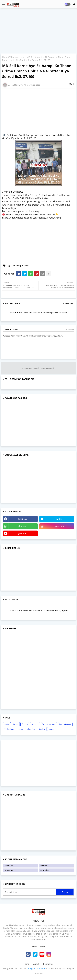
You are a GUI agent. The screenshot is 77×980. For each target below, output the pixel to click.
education (31, 729)
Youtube (45, 870)
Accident (35, 724)
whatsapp (22, 526)
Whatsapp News (17, 57)
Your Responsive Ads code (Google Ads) (38, 368)
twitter (59, 519)
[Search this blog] (30, 892)
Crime (16, 724)
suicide (52, 729)
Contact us (48, 964)
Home (5, 57)
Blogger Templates (37, 969)
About (36, 964)
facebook (22, 519)
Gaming (42, 729)
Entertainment (65, 724)
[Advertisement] (38, 31)
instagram (59, 526)
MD (5, 135)
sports (20, 729)
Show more (68, 303)
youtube (22, 533)
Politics (25, 724)
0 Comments (68, 329)
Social (7, 724)
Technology (9, 729)
